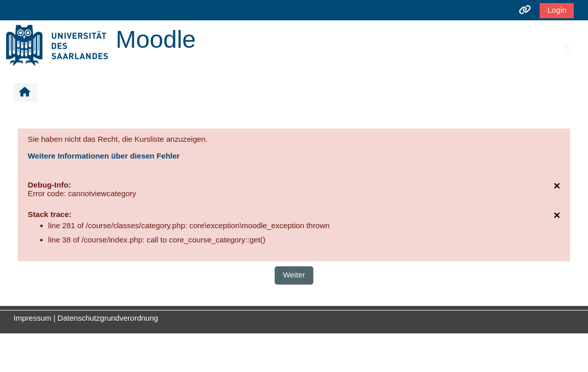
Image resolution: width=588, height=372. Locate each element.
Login (557, 10)
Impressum (33, 318)
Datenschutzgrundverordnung (108, 318)
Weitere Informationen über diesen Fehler (104, 156)
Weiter (294, 275)
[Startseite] (57, 44)
